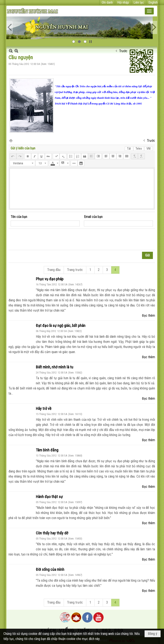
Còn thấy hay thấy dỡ (52, 533)
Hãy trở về (44, 409)
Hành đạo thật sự (49, 497)
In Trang (11, 140)
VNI (149, 149)
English (153, 2)
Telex (139, 149)
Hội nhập (123, 2)
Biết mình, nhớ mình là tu (55, 367)
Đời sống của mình (50, 569)
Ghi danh (107, 2)
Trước (123, 51)
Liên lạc (139, 2)
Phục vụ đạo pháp (50, 279)
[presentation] (43, 239)
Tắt (129, 149)
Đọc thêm (149, 316)
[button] (149, 11)
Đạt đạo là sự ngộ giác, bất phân (61, 326)
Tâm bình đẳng (47, 450)
